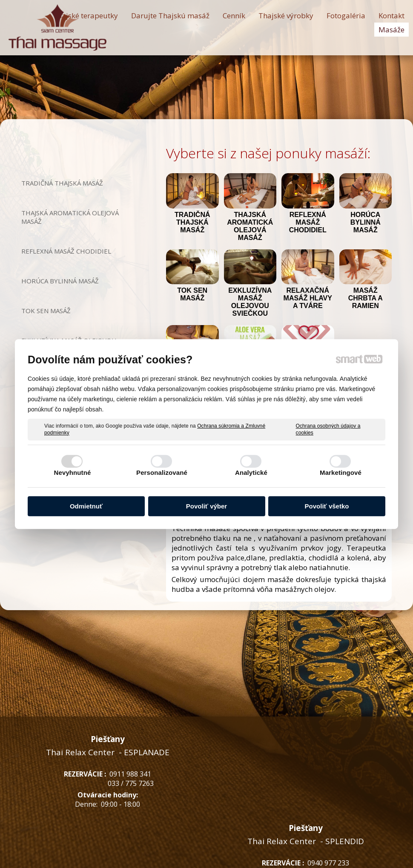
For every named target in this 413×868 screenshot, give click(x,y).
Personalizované (162, 473)
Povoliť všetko (327, 506)
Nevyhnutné (73, 473)
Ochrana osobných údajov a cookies (328, 429)
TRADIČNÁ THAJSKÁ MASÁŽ (193, 222)
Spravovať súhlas (343, 856)
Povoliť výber (206, 506)
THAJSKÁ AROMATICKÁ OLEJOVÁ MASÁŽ (251, 226)
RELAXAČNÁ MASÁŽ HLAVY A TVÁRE (309, 298)
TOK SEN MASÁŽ (193, 294)
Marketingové (341, 473)
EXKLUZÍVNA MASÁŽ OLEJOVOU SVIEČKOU (251, 302)
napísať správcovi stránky (197, 856)
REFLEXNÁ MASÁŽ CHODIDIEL (309, 222)
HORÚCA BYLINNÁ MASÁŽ (367, 222)
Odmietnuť (86, 506)
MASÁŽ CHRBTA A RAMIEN (367, 298)
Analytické (251, 473)
